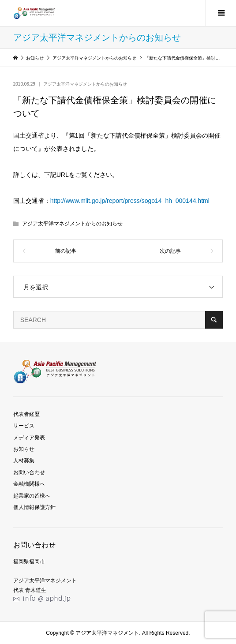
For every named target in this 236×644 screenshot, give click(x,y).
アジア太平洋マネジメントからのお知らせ (85, 84)
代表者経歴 (26, 414)
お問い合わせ (29, 472)
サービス (24, 426)
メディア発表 (29, 438)
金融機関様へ (29, 484)
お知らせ (24, 449)
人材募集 (24, 461)
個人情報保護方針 (34, 507)
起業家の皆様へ (32, 496)
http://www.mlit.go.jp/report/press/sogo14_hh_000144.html (130, 201)
